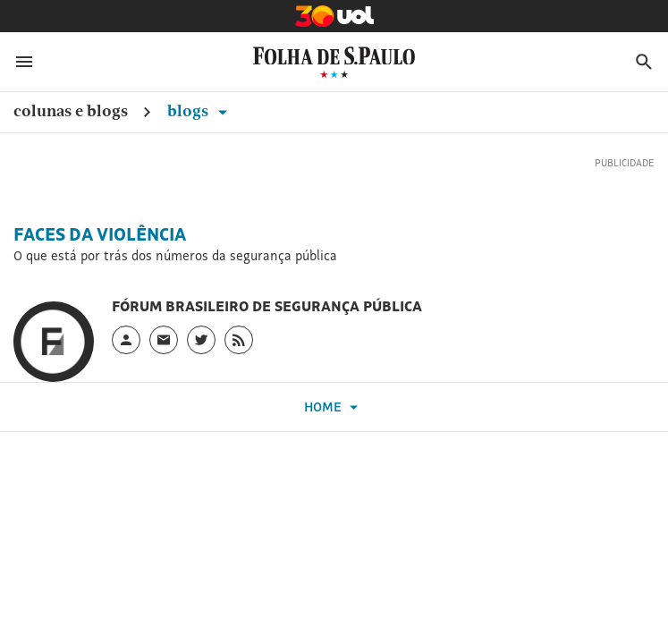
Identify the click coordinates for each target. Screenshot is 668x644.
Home (334, 407)
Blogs (200, 110)
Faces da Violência (100, 234)
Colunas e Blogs (71, 110)
